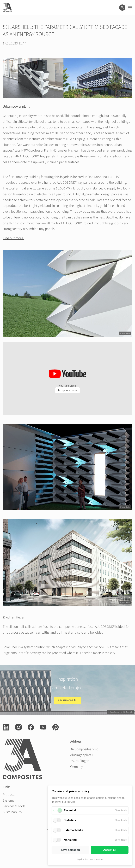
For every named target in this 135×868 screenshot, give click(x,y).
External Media (73, 830)
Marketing (70, 840)
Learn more (66, 701)
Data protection (96, 859)
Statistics (70, 820)
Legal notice (82, 859)
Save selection (70, 850)
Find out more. (13, 238)
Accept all (110, 850)
